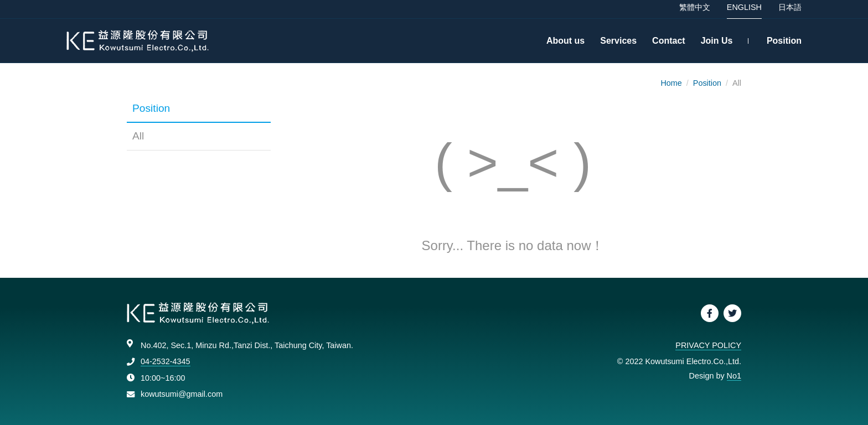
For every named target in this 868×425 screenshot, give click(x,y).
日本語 (790, 11)
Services (618, 44)
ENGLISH (744, 11)
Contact (669, 44)
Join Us (717, 44)
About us (565, 44)
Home (671, 83)
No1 (734, 376)
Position (784, 44)
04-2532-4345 (166, 361)
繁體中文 (695, 11)
